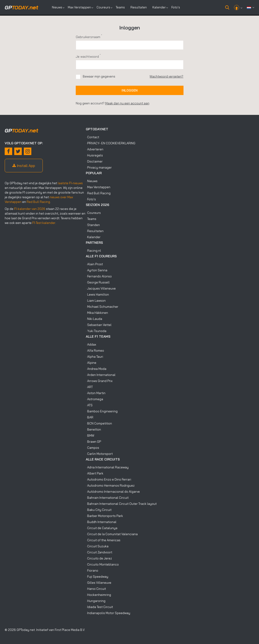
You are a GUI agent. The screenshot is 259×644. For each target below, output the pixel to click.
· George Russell (98, 282)
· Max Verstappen (98, 187)
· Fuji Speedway (97, 577)
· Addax (91, 344)
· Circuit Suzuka (97, 546)
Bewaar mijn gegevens (99, 76)
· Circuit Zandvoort (99, 552)
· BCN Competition (99, 423)
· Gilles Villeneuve (99, 583)
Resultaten (139, 7)
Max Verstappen (79, 7)
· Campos (92, 448)
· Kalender (93, 237)
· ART (89, 387)
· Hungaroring (96, 601)
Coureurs (103, 7)
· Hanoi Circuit (96, 589)
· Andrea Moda (96, 369)
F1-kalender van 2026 (30, 209)
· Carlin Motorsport (99, 454)
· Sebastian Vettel (99, 325)
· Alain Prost (94, 264)
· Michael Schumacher (102, 307)
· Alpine (91, 363)
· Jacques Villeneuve (101, 288)
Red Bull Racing (38, 202)
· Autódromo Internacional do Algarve (113, 492)
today (22, 7)
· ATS (89, 405)
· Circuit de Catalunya (102, 528)
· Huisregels (94, 155)
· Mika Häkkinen (97, 313)
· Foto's (91, 199)
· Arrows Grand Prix (99, 381)
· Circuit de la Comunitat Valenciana (112, 534)
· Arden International (101, 375)
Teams (120, 7)
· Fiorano (92, 570)
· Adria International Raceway (107, 467)
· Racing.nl (93, 251)
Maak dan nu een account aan (127, 103)
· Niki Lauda (94, 319)
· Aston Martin (96, 393)
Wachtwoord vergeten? (166, 76)
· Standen (93, 225)
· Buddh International (101, 522)
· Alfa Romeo (95, 350)
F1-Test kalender (44, 223)
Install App (24, 166)
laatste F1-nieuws (70, 183)
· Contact (92, 137)
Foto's (176, 7)
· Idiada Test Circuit (99, 607)
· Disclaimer (94, 161)
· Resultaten (95, 231)
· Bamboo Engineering (102, 411)
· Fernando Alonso (99, 276)
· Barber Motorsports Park (104, 516)
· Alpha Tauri (94, 357)
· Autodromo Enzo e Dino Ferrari (108, 479)
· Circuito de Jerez (99, 558)
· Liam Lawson (96, 301)
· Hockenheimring (98, 595)
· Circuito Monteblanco (102, 564)
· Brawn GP (93, 442)
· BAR (90, 417)
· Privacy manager (99, 167)
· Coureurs (93, 213)
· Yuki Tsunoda (96, 331)
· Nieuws (92, 181)
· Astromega (94, 399)
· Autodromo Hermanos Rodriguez (110, 485)
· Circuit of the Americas (103, 540)
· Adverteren (95, 149)
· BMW (90, 435)
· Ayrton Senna (97, 270)
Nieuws (57, 7)
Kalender (159, 7)
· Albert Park (95, 473)
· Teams (91, 219)
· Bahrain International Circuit (107, 498)
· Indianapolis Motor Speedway (108, 613)
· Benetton (93, 429)
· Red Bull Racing (98, 193)
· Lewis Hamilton (97, 294)
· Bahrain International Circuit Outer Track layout (121, 504)
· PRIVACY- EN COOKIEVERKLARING (111, 143)
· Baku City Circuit (99, 510)
